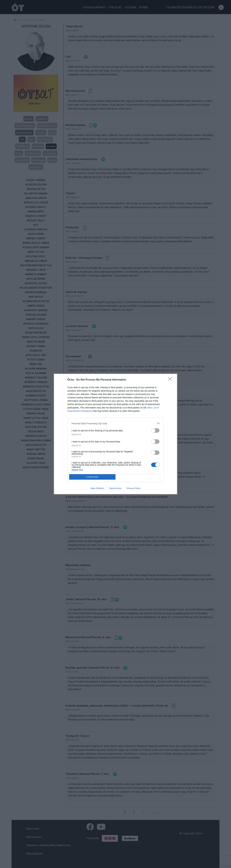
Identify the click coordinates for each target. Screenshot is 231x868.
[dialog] (116, 434)
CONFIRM (92, 477)
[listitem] (116, 423)
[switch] (155, 430)
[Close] (171, 380)
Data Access (115, 488)
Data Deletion (97, 488)
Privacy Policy (134, 488)
